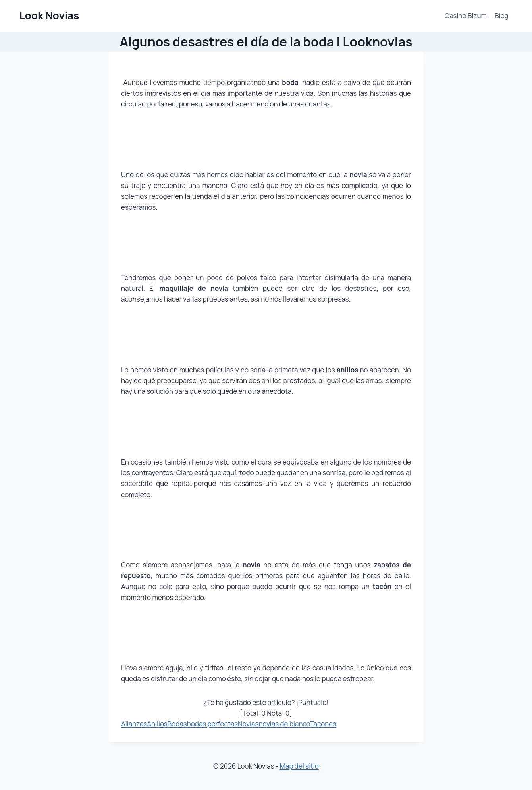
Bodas (177, 724)
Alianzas (134, 724)
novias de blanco (284, 724)
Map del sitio (299, 766)
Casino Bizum (466, 16)
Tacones (323, 724)
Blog (502, 16)
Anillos (157, 724)
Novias (248, 724)
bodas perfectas (212, 724)
